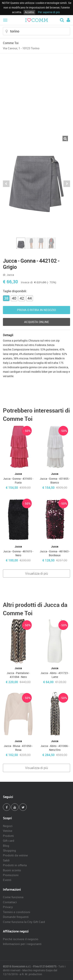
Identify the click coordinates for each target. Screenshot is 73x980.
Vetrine (8, 831)
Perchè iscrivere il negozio (21, 939)
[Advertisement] (36, 92)
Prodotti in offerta (15, 865)
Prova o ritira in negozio (36, 310)
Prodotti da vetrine (15, 855)
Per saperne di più (49, 12)
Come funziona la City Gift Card (24, 922)
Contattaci (10, 902)
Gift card (9, 841)
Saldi (6, 860)
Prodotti (8, 836)
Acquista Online (37, 322)
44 (30, 298)
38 (6, 298)
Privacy (8, 907)
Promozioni (11, 875)
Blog (6, 846)
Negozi (8, 826)
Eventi (7, 880)
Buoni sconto (12, 870)
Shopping (9, 850)
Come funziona (13, 897)
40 (14, 298)
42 (22, 298)
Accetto (29, 12)
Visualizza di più (36, 573)
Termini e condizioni (17, 912)
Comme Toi (11, 43)
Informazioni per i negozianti (22, 944)
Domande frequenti (16, 917)
